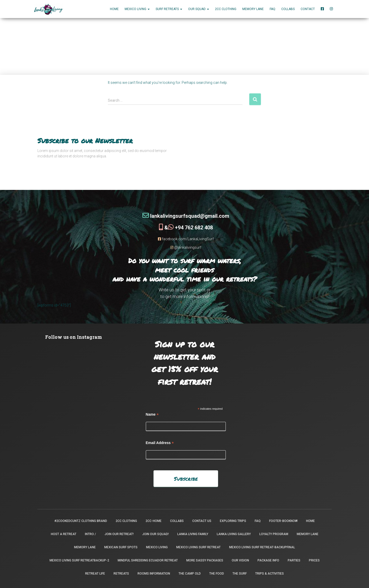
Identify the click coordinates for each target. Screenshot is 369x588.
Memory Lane (253, 9)
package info (268, 560)
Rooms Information (154, 574)
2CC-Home (154, 521)
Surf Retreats (169, 9)
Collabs (288, 9)
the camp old (190, 574)
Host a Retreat (64, 534)
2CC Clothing (226, 9)
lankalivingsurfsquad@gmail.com (186, 216)
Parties (294, 560)
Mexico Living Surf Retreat (198, 547)
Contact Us (202, 521)
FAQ (272, 9)
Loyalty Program (274, 534)
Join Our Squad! (155, 534)
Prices (314, 560)
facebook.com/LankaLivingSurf (186, 239)
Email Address (160, 443)
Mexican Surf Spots (121, 547)
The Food (217, 574)
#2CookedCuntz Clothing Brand (81, 521)
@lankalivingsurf (186, 247)
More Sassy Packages (205, 560)
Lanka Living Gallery (234, 534)
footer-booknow (283, 521)
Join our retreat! (119, 534)
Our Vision (240, 560)
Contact (308, 9)
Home (114, 9)
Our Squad (199, 9)
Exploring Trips (233, 521)
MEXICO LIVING (137, 9)
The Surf (240, 574)
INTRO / (90, 534)
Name (152, 414)
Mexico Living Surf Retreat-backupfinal (262, 547)
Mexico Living (157, 547)
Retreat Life (95, 574)
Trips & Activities (270, 574)
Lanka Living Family (193, 534)
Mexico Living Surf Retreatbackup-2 (79, 560)
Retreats (121, 574)
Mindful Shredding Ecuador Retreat (148, 560)
